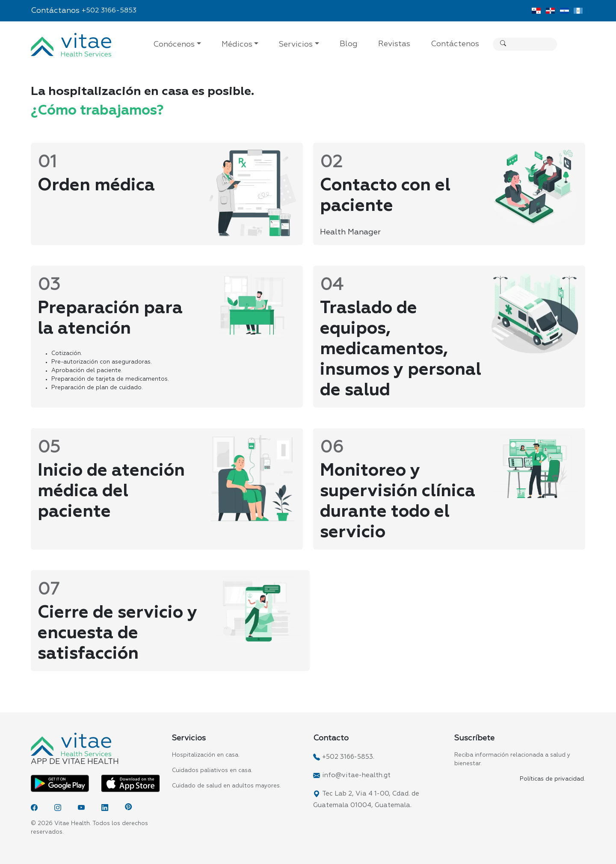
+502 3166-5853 (109, 11)
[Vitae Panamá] (536, 11)
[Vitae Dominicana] (550, 11)
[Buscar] (503, 44)
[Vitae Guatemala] (578, 11)
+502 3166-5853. (348, 757)
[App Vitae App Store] (130, 783)
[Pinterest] (128, 808)
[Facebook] (34, 808)
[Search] (563, 44)
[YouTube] (81, 808)
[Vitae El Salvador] (564, 11)
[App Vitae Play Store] (60, 783)
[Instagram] (58, 808)
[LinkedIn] (105, 808)
